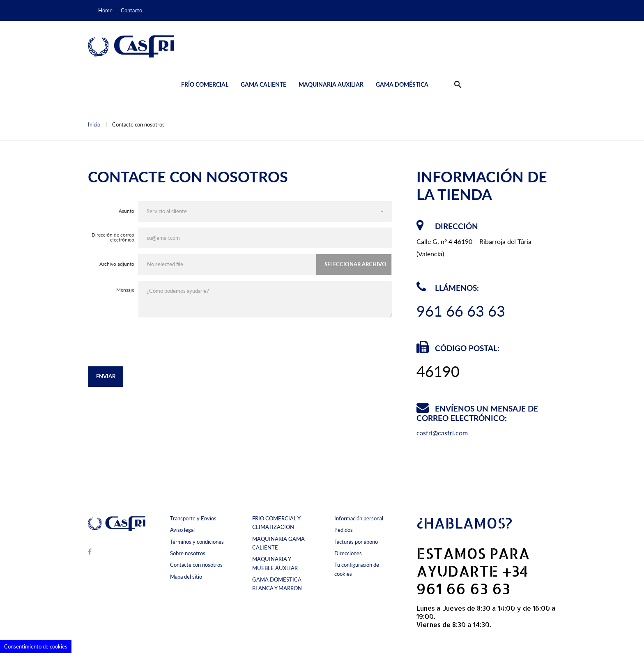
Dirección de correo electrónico (113, 238)
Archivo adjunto (117, 264)
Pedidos (344, 530)
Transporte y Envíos (193, 518)
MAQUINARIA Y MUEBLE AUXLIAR (275, 563)
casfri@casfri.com (442, 433)
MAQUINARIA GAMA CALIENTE (278, 543)
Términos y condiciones (197, 542)
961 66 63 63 (461, 311)
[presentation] (329, 345)
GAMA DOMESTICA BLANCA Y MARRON (277, 584)
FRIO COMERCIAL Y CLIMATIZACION (276, 523)
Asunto (126, 211)
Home (105, 10)
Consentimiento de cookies (36, 646)
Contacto (131, 10)
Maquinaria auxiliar (331, 84)
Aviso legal (182, 530)
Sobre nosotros (188, 553)
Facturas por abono (356, 542)
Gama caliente (263, 84)
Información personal (359, 518)
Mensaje (125, 290)
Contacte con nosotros (196, 565)
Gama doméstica (402, 84)
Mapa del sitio (186, 577)
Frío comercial (205, 84)
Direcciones (348, 553)
